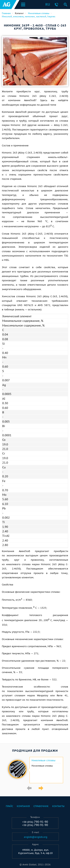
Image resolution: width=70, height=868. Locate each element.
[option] (35, 770)
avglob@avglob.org (36, 837)
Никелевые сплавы (43, 760)
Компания (23, 806)
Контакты (58, 806)
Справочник (41, 806)
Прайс (9, 806)
